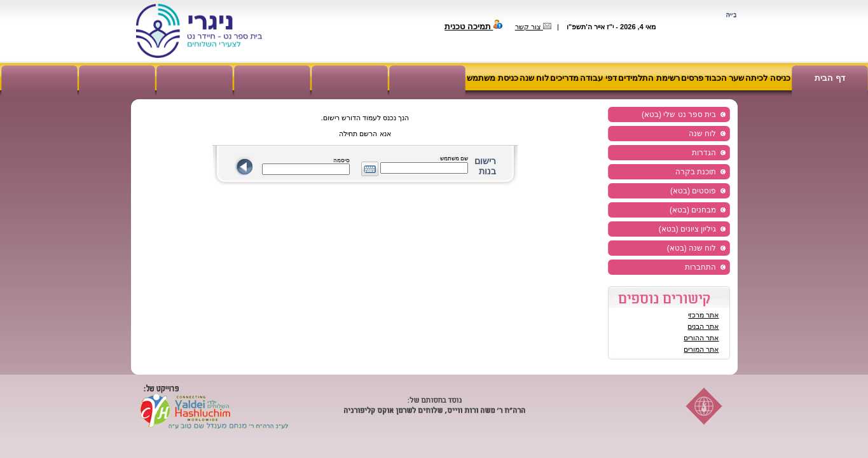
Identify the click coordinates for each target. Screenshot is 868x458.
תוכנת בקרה (696, 172)
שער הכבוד (725, 78)
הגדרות (704, 153)
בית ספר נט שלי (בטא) (679, 114)
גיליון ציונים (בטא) (688, 229)
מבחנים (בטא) (693, 210)
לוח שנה (534, 78)
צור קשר (533, 27)
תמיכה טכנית (474, 26)
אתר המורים (701, 349)
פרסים (692, 78)
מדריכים (564, 78)
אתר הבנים (703, 326)
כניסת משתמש (493, 78)
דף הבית (830, 78)
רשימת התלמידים (649, 78)
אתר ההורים (701, 338)
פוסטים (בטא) (693, 191)
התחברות (700, 267)
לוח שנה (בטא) (692, 248)
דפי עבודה (598, 78)
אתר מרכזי (703, 315)
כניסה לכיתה (768, 78)
